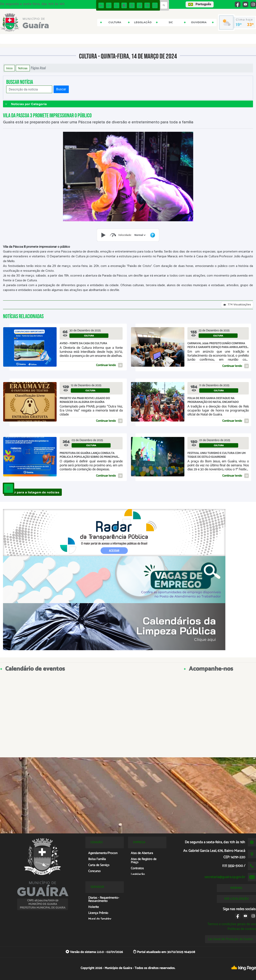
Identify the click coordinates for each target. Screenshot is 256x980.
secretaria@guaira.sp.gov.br (225, 877)
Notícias (23, 68)
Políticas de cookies (242, 929)
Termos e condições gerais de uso (232, 924)
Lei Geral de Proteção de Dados (230, 939)
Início (9, 68)
